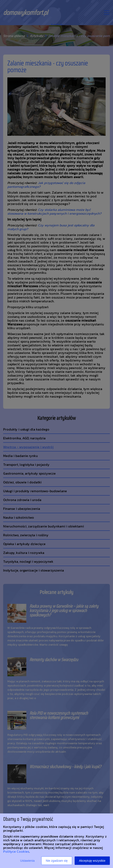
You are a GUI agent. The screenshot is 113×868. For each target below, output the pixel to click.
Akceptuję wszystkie (92, 861)
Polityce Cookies (16, 851)
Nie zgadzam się (57, 861)
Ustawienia (27, 861)
